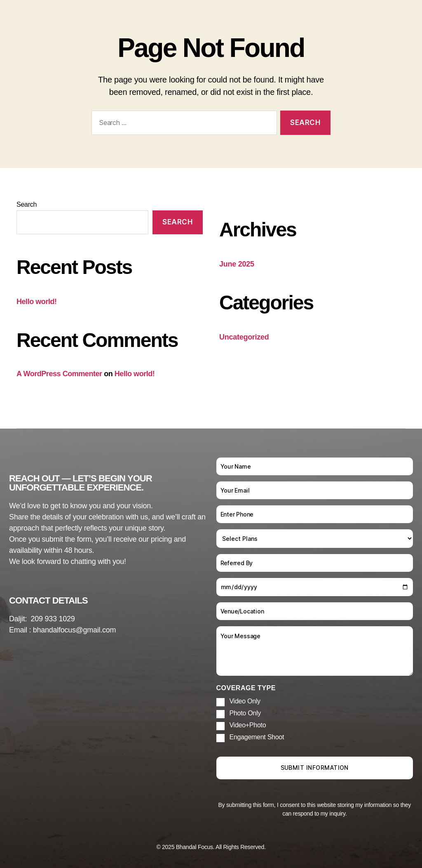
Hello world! (37, 302)
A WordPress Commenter (59, 374)
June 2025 (237, 264)
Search (27, 204)
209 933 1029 (53, 619)
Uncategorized (244, 337)
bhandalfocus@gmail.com (74, 630)
